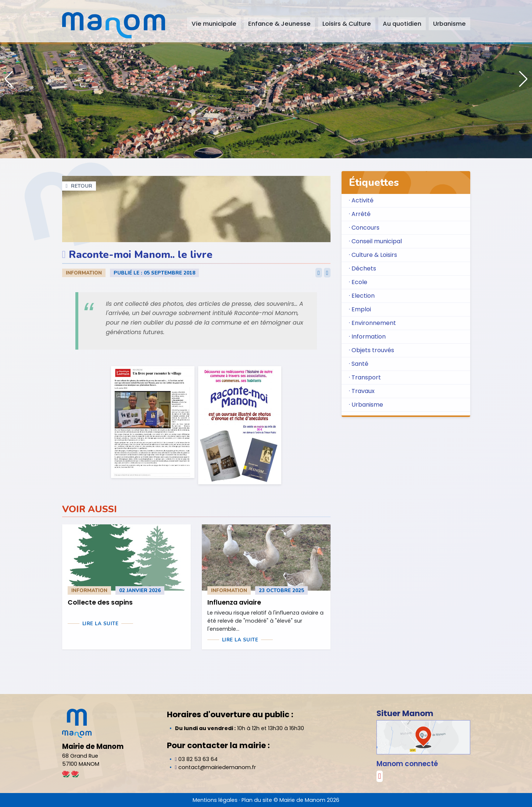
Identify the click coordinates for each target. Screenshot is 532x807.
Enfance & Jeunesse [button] (279, 24)
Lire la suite (101, 624)
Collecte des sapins (100, 602)
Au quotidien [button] (402, 24)
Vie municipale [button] (214, 24)
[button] (523, 79)
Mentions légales (215, 800)
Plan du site (257, 800)
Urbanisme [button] (449, 24)
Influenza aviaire (234, 602)
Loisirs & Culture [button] (347, 24)
